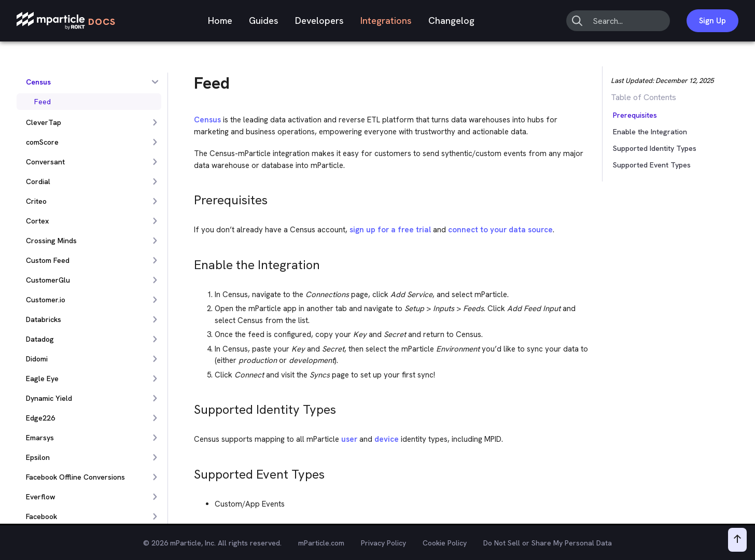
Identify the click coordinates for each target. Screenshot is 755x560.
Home (220, 20)
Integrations (386, 20)
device (387, 439)
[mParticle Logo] (66, 21)
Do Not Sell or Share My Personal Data (548, 543)
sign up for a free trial (390, 230)
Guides (264, 20)
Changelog (451, 20)
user (349, 439)
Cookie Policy (445, 543)
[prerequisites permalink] (189, 197)
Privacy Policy (383, 543)
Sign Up (712, 21)
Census (207, 120)
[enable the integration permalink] (189, 262)
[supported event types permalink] (189, 472)
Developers (319, 20)
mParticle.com (321, 543)
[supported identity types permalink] (189, 407)
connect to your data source (500, 230)
